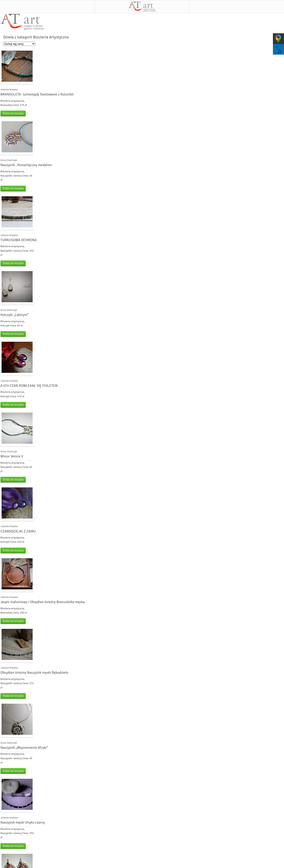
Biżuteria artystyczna (12, 101)
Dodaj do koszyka (13, 113)
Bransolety (6, 105)
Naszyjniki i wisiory (11, 176)
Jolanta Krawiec (9, 90)
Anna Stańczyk (9, 160)
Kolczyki (5, 326)
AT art (142, 7)
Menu (47, 7)
